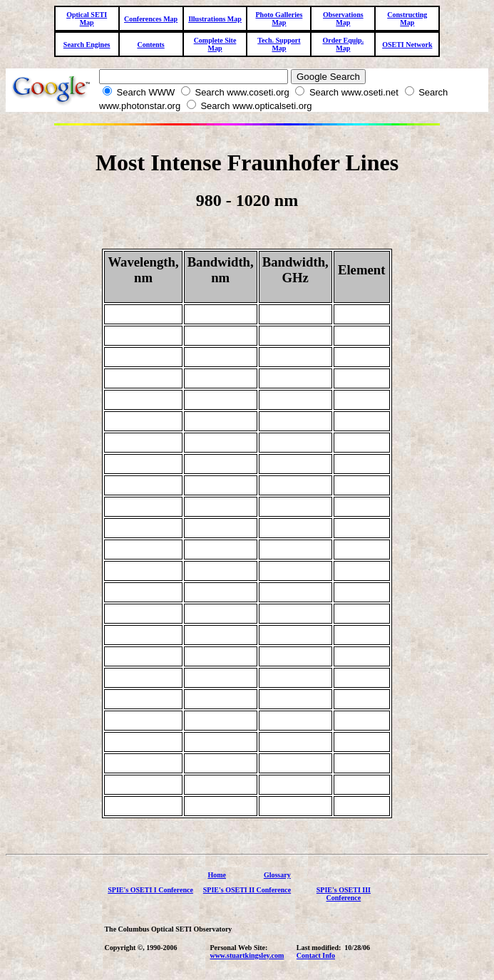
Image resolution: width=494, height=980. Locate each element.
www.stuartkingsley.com (247, 955)
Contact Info (316, 955)
